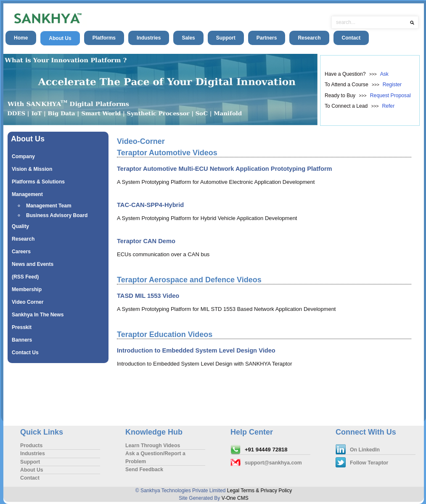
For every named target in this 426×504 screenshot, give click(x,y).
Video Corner (28, 302)
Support (226, 38)
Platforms (104, 38)
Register (392, 85)
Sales (188, 38)
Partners (267, 38)
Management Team (49, 206)
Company (23, 157)
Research (309, 38)
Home (21, 38)
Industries (149, 38)
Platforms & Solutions (38, 182)
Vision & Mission (32, 169)
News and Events (33, 264)
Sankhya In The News (38, 315)
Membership (27, 289)
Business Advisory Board (57, 215)
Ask (384, 74)
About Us (60, 38)
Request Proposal (390, 95)
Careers (21, 252)
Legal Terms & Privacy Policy (260, 491)
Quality (20, 226)
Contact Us (25, 353)
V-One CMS (235, 498)
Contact (351, 38)
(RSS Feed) (25, 277)
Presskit (22, 327)
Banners (22, 340)
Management (27, 194)
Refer (388, 106)
